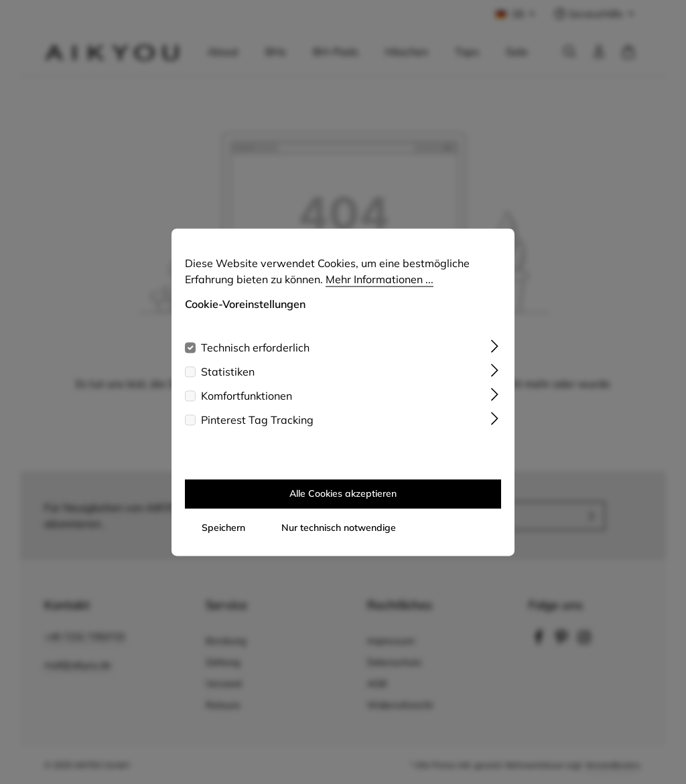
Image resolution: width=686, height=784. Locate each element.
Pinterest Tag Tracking (257, 428)
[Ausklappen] (495, 354)
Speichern (223, 536)
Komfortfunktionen (247, 404)
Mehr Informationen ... (380, 288)
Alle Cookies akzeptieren (343, 502)
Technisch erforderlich (255, 356)
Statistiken (228, 380)
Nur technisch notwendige (339, 536)
